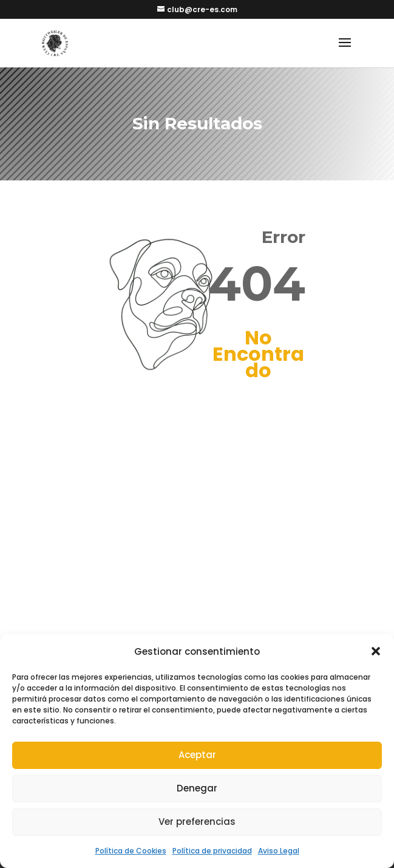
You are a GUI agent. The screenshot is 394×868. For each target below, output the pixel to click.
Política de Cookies (131, 851)
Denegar (197, 788)
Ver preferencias (197, 822)
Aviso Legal (279, 851)
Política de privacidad (212, 851)
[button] (376, 651)
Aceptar (197, 755)
